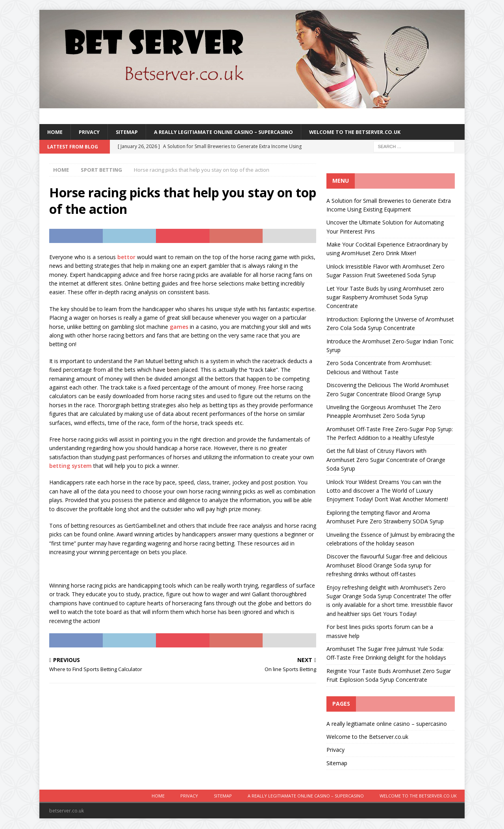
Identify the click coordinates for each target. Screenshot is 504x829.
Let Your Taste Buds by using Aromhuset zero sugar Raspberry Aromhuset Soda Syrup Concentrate (385, 298)
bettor (126, 258)
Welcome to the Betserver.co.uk (380, 132)
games (179, 327)
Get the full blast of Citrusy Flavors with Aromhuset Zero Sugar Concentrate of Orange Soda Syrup (386, 461)
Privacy (91, 132)
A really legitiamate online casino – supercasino (236, 132)
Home (56, 132)
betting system (70, 466)
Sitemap (131, 132)
